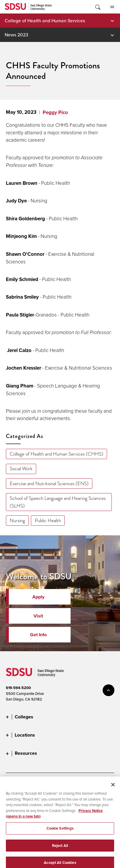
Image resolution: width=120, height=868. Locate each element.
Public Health (48, 521)
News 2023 (16, 35)
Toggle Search (97, 7)
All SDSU (112, 7)
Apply (38, 597)
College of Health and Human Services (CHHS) (56, 454)
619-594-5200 (18, 688)
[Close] (113, 789)
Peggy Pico (55, 112)
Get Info (38, 635)
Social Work (21, 469)
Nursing (17, 521)
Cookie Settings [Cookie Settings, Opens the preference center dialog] (60, 833)
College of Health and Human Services (45, 21)
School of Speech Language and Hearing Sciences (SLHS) (58, 502)
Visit (38, 616)
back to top (109, 690)
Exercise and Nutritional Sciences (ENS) (49, 484)
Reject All (60, 850)
